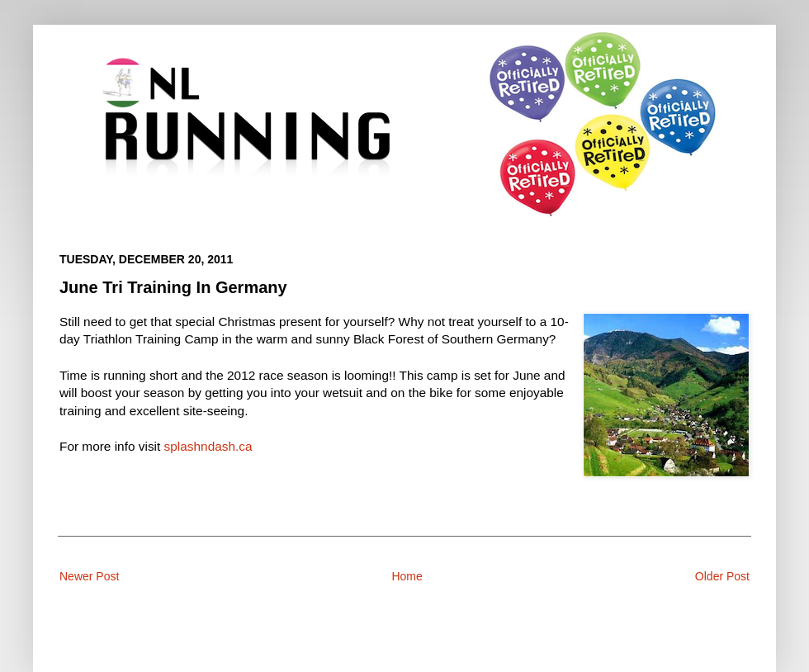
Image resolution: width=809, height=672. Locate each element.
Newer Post (89, 576)
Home (407, 576)
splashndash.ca (208, 446)
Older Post (722, 576)
